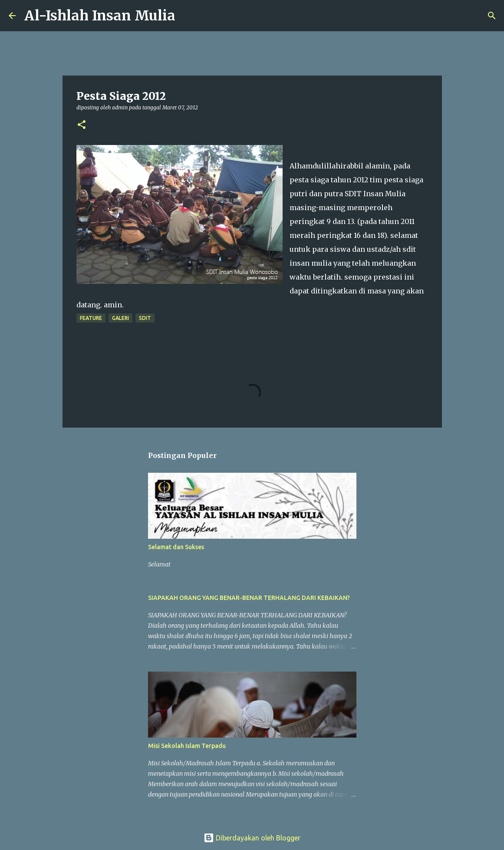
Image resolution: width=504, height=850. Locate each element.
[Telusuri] (188, 16)
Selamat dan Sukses (176, 547)
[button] (82, 125)
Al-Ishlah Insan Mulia (100, 16)
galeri (120, 318)
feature (91, 318)
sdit (145, 318)
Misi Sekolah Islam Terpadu (187, 746)
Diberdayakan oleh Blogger (252, 838)
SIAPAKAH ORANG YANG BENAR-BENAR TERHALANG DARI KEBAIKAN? (249, 598)
